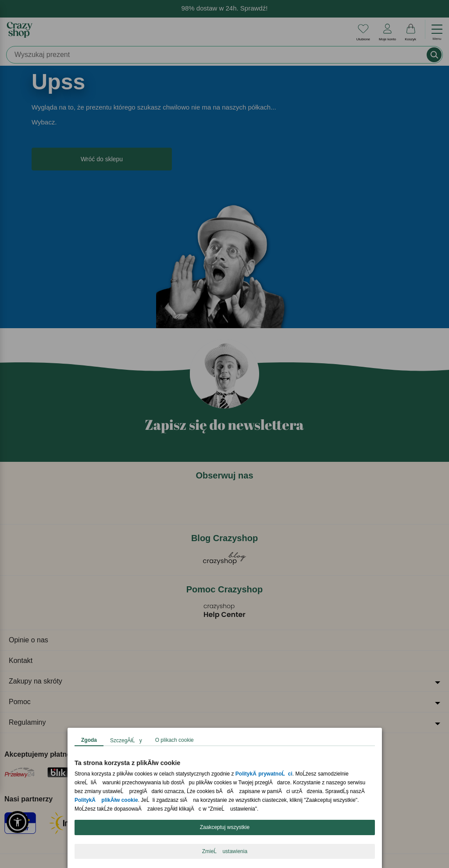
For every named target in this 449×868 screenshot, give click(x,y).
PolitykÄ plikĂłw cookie (106, 800)
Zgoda (89, 740)
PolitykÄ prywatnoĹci (264, 774)
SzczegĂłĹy (126, 740)
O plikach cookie (174, 740)
